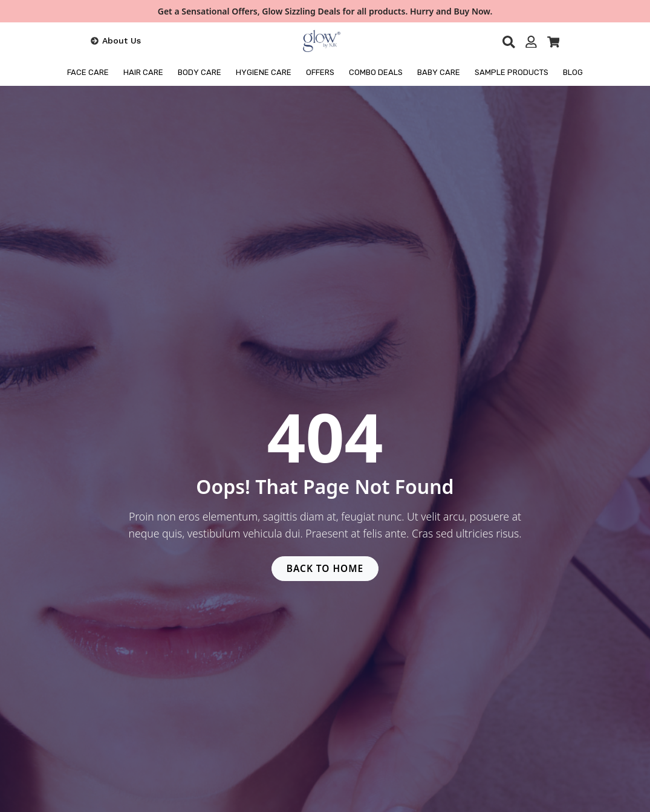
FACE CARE (88, 72)
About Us (122, 41)
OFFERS (320, 72)
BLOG (573, 72)
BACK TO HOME (325, 569)
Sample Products (512, 72)
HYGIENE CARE (264, 72)
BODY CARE (200, 72)
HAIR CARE (143, 72)
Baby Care (439, 72)
